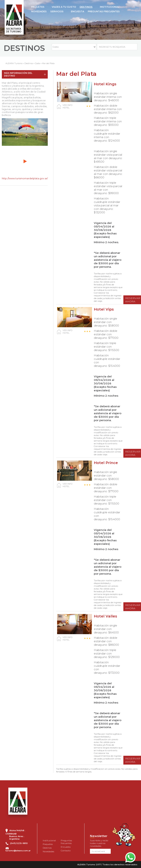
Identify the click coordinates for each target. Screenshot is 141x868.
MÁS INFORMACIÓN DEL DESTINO (18, 74)
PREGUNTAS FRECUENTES (104, 11)
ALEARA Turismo (14, 63)
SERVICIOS (57, 11)
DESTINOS (86, 7)
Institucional (49, 840)
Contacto (66, 851)
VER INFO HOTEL (67, 106)
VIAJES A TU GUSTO (64, 7)
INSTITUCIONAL (110, 7)
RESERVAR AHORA (133, 300)
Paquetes (48, 844)
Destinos (29, 63)
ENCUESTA (77, 11)
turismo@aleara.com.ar (18, 851)
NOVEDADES (39, 11)
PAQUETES (38, 7)
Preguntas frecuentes (66, 842)
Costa (37, 63)
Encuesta (66, 847)
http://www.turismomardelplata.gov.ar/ (25, 178)
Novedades (48, 851)
